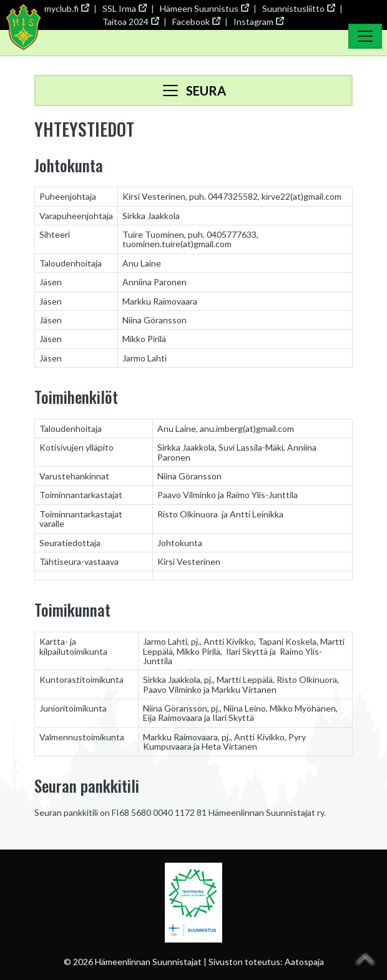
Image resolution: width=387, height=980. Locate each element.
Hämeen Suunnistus (204, 8)
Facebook (196, 22)
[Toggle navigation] (193, 91)
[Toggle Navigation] (365, 36)
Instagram (258, 22)
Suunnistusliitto (298, 8)
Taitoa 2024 (130, 22)
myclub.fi (66, 8)
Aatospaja (304, 962)
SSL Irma (124, 8)
